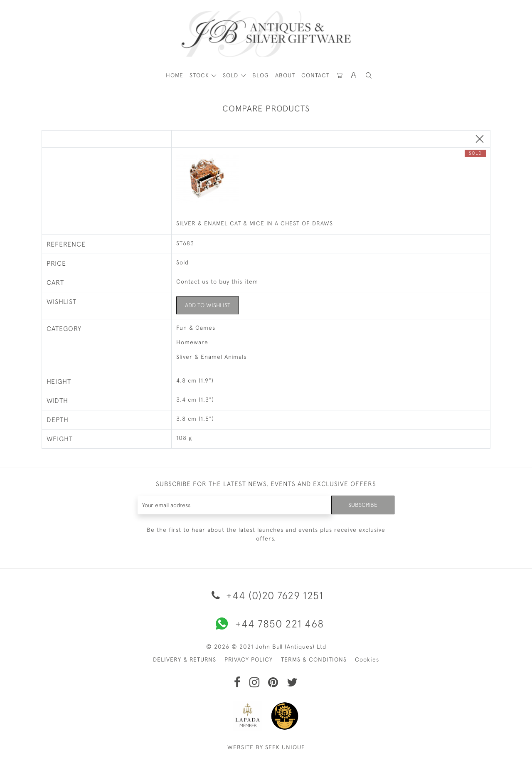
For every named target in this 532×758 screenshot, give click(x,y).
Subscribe (363, 505)
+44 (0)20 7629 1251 (266, 595)
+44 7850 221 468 (266, 624)
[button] (354, 75)
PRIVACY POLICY (249, 659)
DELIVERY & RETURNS (185, 659)
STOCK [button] (200, 75)
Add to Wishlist (208, 305)
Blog (261, 75)
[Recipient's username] (235, 505)
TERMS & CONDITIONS (314, 659)
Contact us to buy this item (217, 281)
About (285, 75)
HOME (175, 75)
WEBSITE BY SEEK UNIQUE (266, 747)
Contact (315, 75)
